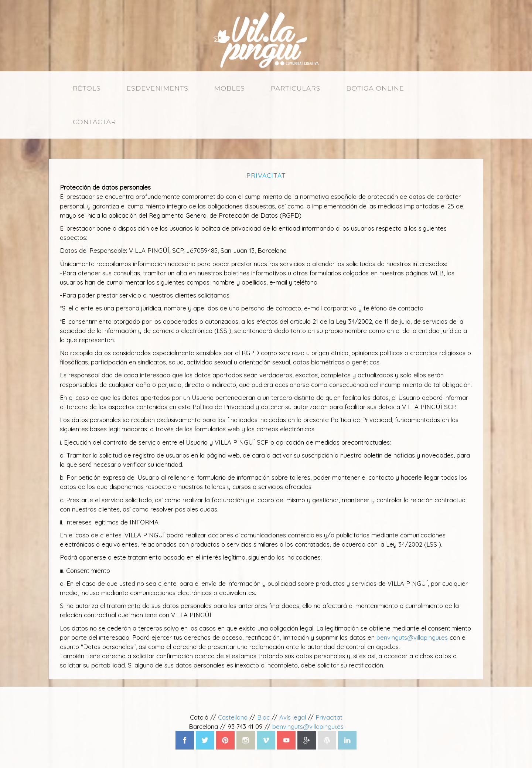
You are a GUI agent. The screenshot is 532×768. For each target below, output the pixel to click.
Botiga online (375, 88)
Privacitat (329, 717)
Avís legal (293, 717)
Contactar (94, 122)
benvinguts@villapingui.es (412, 637)
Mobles (230, 88)
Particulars (296, 88)
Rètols (87, 88)
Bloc (263, 717)
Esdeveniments (157, 88)
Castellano (233, 717)
